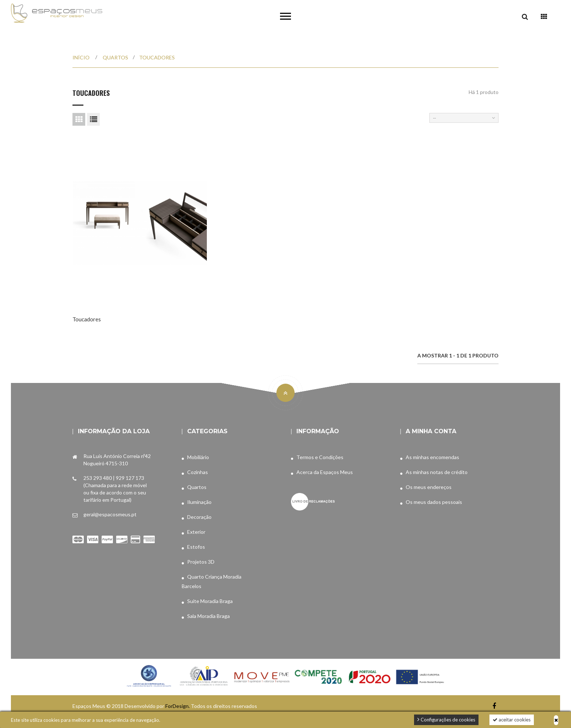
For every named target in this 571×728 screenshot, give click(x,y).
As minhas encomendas (432, 457)
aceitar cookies (512, 720)
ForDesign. (178, 706)
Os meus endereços (429, 487)
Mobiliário (198, 457)
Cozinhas (198, 472)
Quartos (197, 487)
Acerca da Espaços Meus (325, 472)
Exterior (196, 532)
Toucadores (87, 319)
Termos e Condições (320, 457)
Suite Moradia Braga (210, 601)
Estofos (196, 547)
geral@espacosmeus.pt (110, 514)
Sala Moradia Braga (208, 616)
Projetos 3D (201, 562)
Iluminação (199, 502)
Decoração (199, 517)
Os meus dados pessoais (434, 502)
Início (81, 57)
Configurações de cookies (446, 719)
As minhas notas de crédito (437, 472)
